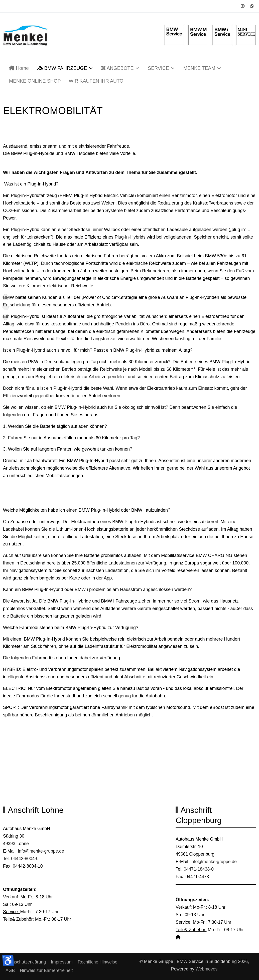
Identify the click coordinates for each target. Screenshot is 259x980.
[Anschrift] (6, 317)
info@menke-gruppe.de (41, 851)
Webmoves (207, 969)
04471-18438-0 (198, 869)
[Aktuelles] (6, 307)
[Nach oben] (6, 297)
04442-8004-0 (25, 859)
